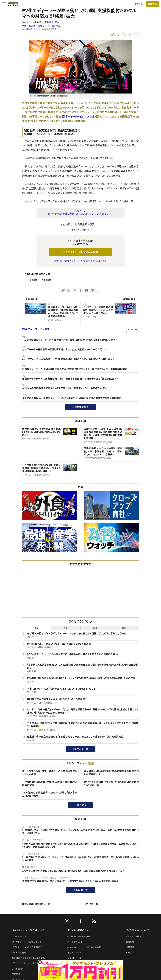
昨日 (66, 628)
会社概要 (130, 942)
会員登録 (152, 4)
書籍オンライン (74, 953)
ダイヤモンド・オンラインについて (28, 930)
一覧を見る (81, 805)
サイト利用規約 (19, 953)
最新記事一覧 (80, 890)
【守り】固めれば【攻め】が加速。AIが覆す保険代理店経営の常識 (50, 783)
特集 (24, 26)
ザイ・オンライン (75, 958)
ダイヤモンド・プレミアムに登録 (80, 252)
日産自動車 (46, 280)
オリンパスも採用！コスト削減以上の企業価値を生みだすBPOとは (50, 773)
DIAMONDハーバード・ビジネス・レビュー (86, 947)
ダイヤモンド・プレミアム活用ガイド (28, 947)
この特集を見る (81, 407)
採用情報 (130, 947)
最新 (37, 628)
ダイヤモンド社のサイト (79, 930)
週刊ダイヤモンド (75, 942)
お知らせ (130, 953)
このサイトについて (21, 937)
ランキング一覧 (81, 749)
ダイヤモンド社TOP (135, 937)
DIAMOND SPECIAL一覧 (36, 904)
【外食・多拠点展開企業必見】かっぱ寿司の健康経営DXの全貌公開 (111, 783)
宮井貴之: (52, 22)
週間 (95, 628)
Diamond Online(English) (79, 937)
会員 (124, 628)
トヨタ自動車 (32, 280)
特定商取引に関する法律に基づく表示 (29, 958)
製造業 (32, 26)
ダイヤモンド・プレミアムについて (27, 942)
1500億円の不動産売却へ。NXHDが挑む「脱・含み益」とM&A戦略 (50, 794)
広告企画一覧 (91, 904)
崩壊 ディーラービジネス (49, 26)
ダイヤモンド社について (137, 930)
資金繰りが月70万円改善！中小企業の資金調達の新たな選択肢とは (111, 773)
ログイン (139, 4)
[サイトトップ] (12, 4)
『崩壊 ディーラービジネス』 (76, 117)
